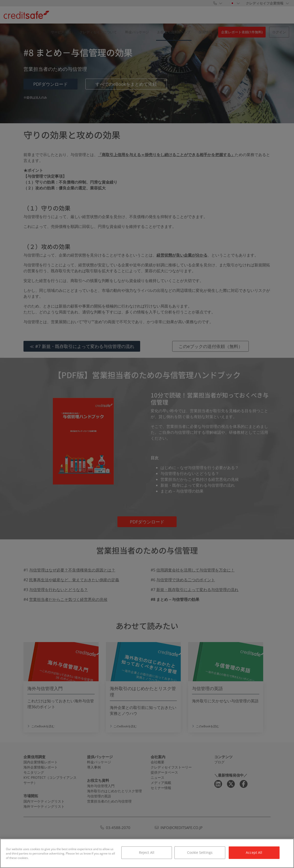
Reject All (147, 852)
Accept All (254, 852)
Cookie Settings (200, 852)
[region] (147, 853)
